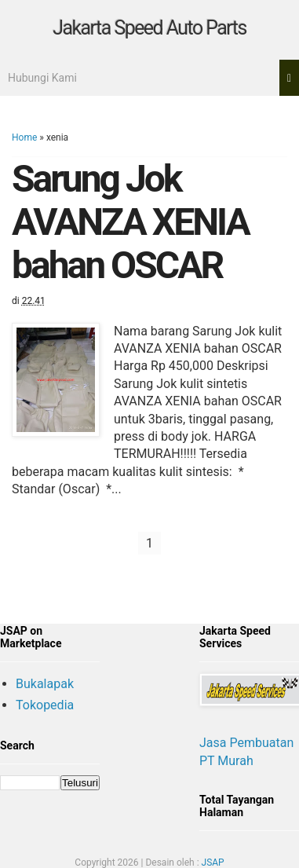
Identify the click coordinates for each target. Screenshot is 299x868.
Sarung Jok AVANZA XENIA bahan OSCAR (130, 222)
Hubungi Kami (42, 78)
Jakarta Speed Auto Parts (149, 28)
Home (24, 137)
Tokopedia (45, 705)
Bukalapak (45, 684)
